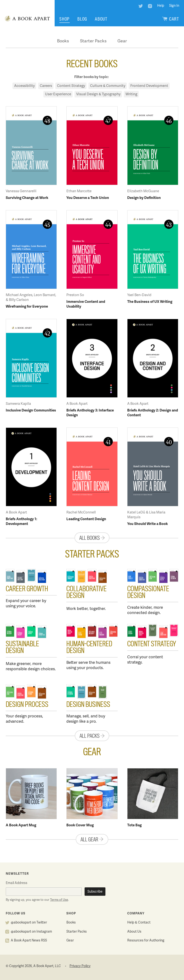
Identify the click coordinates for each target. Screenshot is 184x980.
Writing (131, 94)
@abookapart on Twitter (29, 923)
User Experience (58, 94)
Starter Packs (93, 41)
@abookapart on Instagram (31, 932)
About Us (134, 932)
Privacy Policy (80, 966)
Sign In (174, 6)
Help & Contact (139, 923)
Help (161, 6)
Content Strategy (71, 86)
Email (17, 883)
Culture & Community (108, 86)
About (101, 19)
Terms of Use (59, 900)
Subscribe (95, 892)
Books (63, 41)
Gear (122, 41)
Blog (82, 19)
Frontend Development (149, 86)
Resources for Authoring (146, 941)
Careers (46, 86)
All (92, 538)
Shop (65, 19)
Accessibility (24, 86)
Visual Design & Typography (98, 94)
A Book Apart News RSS (29, 941)
